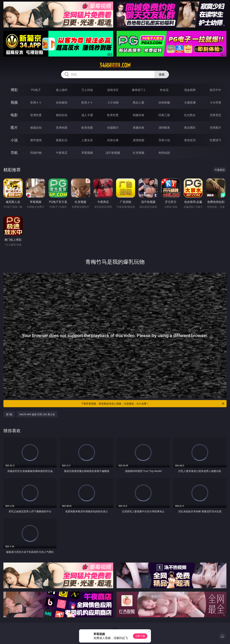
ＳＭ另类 (215, 102)
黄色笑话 (190, 140)
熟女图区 (190, 128)
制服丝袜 (139, 115)
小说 (14, 140)
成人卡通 (87, 115)
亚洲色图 (62, 128)
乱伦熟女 (190, 115)
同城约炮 (36, 153)
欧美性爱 (113, 115)
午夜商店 (62, 153)
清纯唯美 (164, 128)
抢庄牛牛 (215, 90)
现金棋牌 (190, 90)
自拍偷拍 (62, 102)
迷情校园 (139, 140)
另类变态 (215, 115)
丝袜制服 (164, 102)
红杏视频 (139, 153)
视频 (14, 102)
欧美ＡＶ (87, 102)
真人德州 (62, 90)
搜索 (162, 74)
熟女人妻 (139, 102)
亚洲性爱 (36, 115)
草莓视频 (87, 153)
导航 (14, 153)
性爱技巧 (215, 140)
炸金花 (164, 90)
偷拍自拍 (62, 115)
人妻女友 (87, 140)
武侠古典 (113, 140)
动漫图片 (113, 128)
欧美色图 (87, 128)
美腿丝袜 (139, 128)
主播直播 (190, 102)
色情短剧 (164, 153)
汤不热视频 (113, 153)
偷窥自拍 (36, 128)
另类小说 (164, 140)
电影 (14, 115)
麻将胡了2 (138, 90)
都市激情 (36, 140)
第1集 (9, 414)
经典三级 (164, 115)
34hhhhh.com (115, 65)
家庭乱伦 (62, 140)
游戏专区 (113, 90)
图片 (14, 127)
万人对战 (87, 90)
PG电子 (36, 90)
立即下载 (140, 636)
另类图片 (215, 128)
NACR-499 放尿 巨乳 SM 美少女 (37, 414)
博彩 (14, 90)
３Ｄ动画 (113, 102)
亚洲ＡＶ (36, 102)
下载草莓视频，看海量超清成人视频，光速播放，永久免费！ (153, 404)
